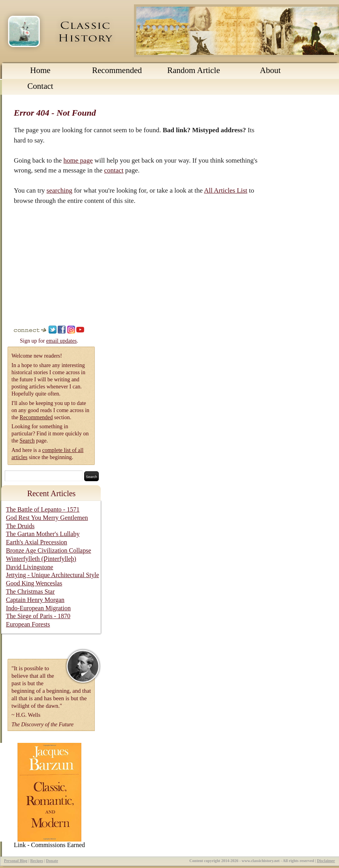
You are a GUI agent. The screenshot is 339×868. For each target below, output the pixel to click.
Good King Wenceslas (34, 583)
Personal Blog (16, 861)
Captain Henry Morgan (35, 600)
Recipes (37, 861)
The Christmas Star (30, 591)
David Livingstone (30, 567)
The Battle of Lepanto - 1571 (43, 509)
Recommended (117, 70)
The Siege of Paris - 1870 (38, 616)
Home (40, 70)
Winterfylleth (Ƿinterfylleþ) (41, 559)
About (270, 70)
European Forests (28, 624)
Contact (40, 86)
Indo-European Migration (38, 608)
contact (114, 170)
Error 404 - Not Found (55, 113)
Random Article (194, 70)
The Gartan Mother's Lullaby (43, 534)
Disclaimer (326, 861)
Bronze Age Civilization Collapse (49, 550)
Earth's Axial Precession (37, 542)
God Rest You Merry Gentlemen (47, 518)
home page (78, 160)
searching (59, 190)
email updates (61, 341)
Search (27, 441)
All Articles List (226, 190)
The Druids (20, 526)
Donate (52, 861)
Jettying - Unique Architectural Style (53, 575)
